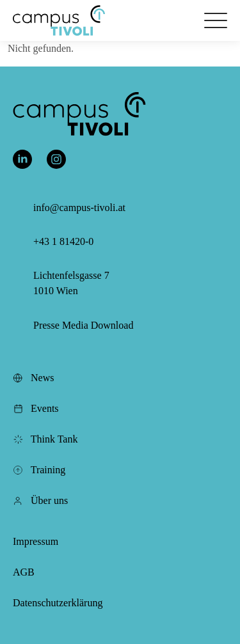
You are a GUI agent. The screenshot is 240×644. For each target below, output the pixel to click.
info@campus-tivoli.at (79, 208)
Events (36, 408)
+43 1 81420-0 (63, 241)
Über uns (40, 500)
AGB (24, 572)
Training (39, 470)
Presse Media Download (83, 325)
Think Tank (45, 439)
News (33, 378)
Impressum (36, 541)
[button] (59, 20)
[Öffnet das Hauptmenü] (216, 20)
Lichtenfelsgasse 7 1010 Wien (71, 283)
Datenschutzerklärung (58, 603)
